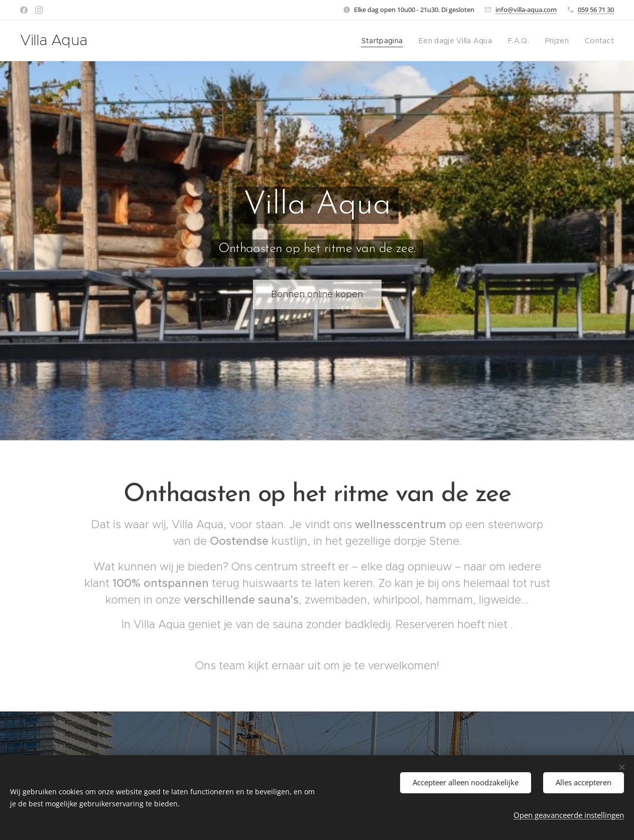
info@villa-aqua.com (526, 10)
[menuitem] (391, 41)
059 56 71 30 (596, 10)
